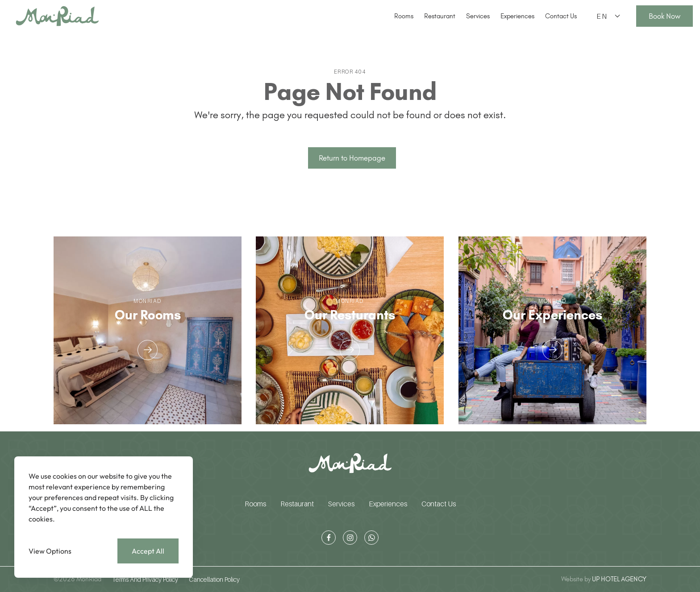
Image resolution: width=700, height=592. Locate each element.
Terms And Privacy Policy (145, 579)
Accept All (148, 551)
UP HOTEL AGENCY (604, 579)
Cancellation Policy (214, 579)
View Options (50, 551)
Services (478, 16)
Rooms (404, 16)
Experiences (517, 16)
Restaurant (440, 16)
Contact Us (561, 16)
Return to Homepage (352, 158)
